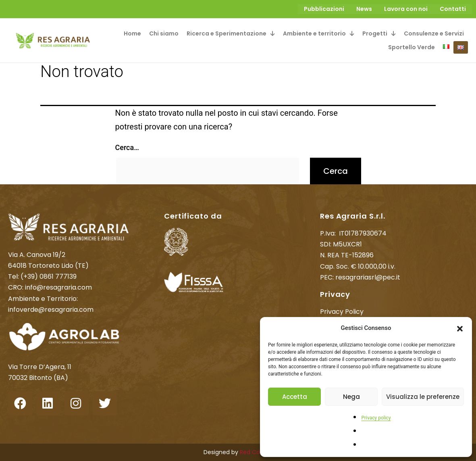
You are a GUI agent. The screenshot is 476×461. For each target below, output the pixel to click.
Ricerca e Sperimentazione (231, 33)
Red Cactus (256, 452)
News (364, 9)
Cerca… (127, 147)
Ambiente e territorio (319, 33)
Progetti (379, 33)
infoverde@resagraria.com (51, 309)
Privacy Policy (342, 311)
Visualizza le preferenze (423, 397)
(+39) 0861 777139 (49, 276)
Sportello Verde (412, 47)
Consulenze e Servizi (434, 33)
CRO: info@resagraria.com (50, 287)
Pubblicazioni (324, 9)
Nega (351, 397)
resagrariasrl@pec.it (368, 276)
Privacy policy (376, 418)
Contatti (453, 9)
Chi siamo (164, 33)
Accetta (295, 397)
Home (132, 33)
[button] (460, 328)
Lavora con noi (406, 9)
